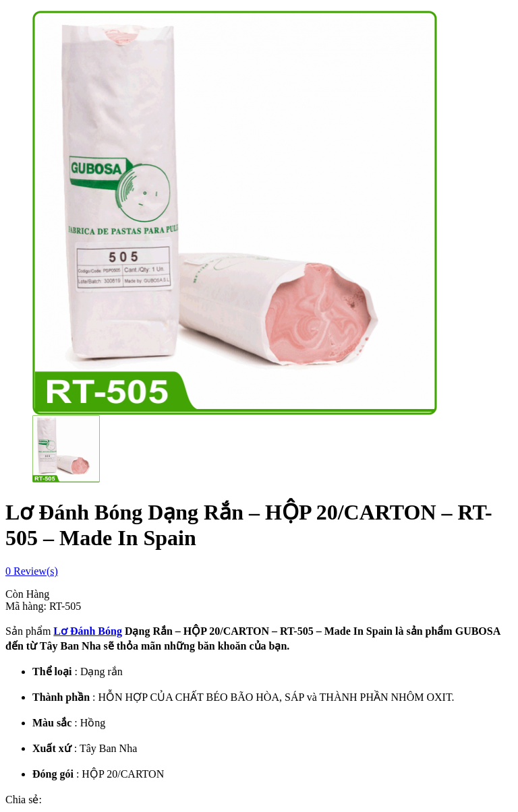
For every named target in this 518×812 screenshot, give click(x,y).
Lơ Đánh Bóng (88, 631)
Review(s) (32, 571)
